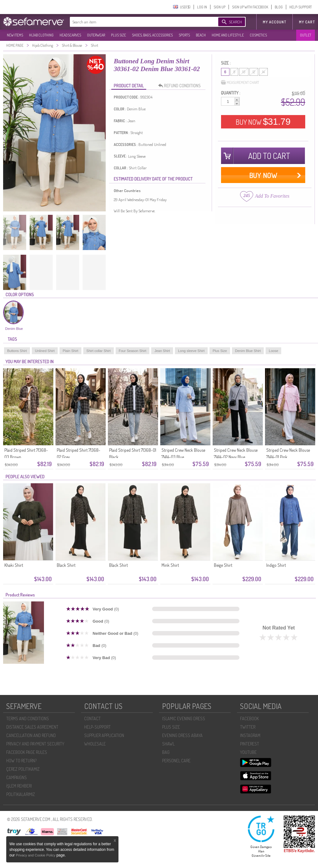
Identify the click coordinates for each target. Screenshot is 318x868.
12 (254, 72)
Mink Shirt (170, 565)
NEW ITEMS (15, 35)
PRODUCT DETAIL (129, 86)
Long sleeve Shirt (191, 351)
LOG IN (202, 7)
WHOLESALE (95, 744)
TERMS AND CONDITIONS (28, 719)
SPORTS (184, 35)
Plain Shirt (70, 351)
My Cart (307, 22)
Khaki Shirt (14, 565)
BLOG (279, 7)
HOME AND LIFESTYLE (228, 35)
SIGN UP (219, 7)
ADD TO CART (269, 156)
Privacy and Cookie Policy (36, 855)
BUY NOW (263, 122)
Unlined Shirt (45, 351)
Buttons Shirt (17, 351)
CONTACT (92, 719)
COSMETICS (258, 35)
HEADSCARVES (70, 35)
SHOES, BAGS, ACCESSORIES (152, 35)
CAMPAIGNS (17, 777)
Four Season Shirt (133, 351)
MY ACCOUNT (275, 22)
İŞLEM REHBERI (19, 786)
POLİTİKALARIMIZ (21, 794)
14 (263, 72)
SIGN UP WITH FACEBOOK (250, 7)
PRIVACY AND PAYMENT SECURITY (35, 744)
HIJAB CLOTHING (41, 35)
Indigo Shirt (276, 565)
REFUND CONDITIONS (181, 86)
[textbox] (138, 22)
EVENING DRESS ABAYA (182, 735)
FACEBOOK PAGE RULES (27, 752)
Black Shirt (66, 565)
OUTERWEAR (96, 35)
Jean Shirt (162, 351)
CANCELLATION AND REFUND (31, 735)
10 (244, 72)
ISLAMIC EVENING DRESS (184, 719)
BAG (166, 752)
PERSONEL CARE (176, 761)
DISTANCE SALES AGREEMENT (32, 727)
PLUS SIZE (118, 35)
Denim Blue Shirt (248, 351)
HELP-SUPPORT (301, 7)
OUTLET (306, 35)
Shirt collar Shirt (99, 351)
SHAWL (168, 744)
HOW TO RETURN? (21, 761)
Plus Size (220, 351)
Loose (273, 351)
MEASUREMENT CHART (240, 83)
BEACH (201, 35)
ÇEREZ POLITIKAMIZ (23, 769)
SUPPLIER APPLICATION (104, 735)
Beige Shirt (223, 565)
